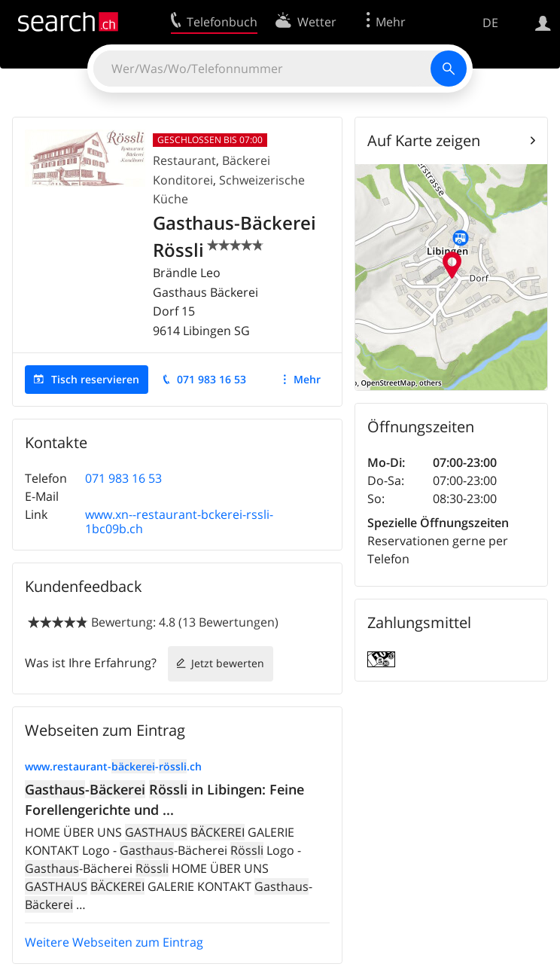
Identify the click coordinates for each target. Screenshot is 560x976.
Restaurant (184, 160)
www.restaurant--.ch (113, 766)
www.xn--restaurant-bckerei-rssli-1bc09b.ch (179, 522)
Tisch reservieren (95, 379)
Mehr (307, 379)
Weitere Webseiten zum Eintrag (114, 942)
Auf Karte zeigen (424, 140)
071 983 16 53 (212, 379)
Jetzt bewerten (228, 663)
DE (490, 23)
